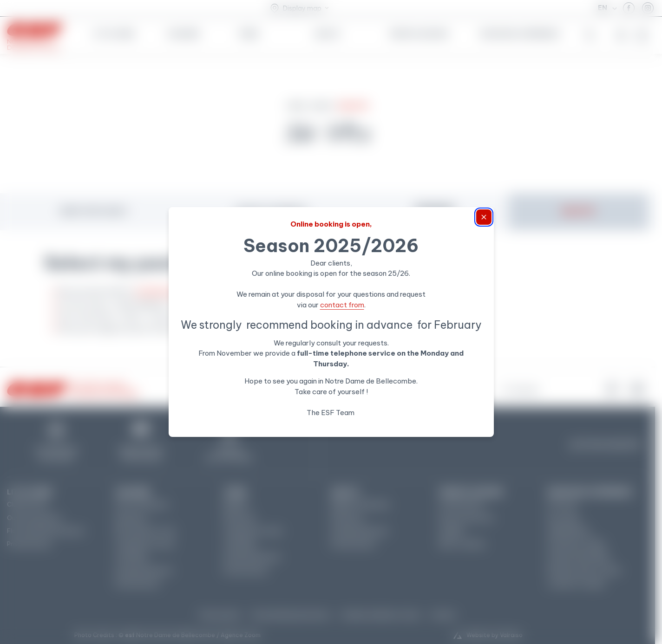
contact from (342, 305)
